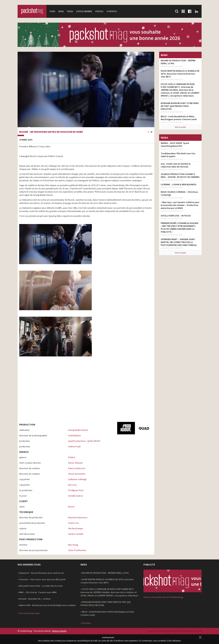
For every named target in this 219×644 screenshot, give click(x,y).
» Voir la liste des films (29, 613)
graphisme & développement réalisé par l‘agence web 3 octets (175, 631)
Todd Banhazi (74, 435)
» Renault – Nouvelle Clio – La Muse (34, 599)
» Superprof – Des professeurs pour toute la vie (41, 573)
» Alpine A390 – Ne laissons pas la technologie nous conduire (47, 605)
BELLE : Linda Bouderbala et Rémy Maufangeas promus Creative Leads (179, 118)
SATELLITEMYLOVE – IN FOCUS (176, 216)
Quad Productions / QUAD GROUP (84, 441)
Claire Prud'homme (77, 550)
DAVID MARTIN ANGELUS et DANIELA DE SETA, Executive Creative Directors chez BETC (180, 74)
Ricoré (71, 507)
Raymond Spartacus (78, 517)
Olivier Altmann (75, 463)
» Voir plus (86, 623)
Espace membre (84, 11)
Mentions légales (59, 631)
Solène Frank (74, 446)
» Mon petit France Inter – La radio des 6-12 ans (40, 586)
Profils (100, 11)
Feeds (70, 11)
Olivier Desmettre (77, 474)
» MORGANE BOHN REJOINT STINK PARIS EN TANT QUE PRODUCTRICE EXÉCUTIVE (106, 604)
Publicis (72, 457)
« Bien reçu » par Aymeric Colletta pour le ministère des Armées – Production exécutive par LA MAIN (180, 205)
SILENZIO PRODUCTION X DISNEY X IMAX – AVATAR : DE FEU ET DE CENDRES (180, 176)
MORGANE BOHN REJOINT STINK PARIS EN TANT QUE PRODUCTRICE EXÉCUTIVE (180, 106)
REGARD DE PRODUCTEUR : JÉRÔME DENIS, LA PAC (178, 62)
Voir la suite (180, 127)
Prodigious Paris (76, 490)
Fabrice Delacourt (77, 468)
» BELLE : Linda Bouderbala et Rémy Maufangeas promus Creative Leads (107, 613)
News (61, 11)
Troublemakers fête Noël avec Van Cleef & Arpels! (178, 155)
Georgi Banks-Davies (78, 430)
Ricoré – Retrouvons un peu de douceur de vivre (51, 132)
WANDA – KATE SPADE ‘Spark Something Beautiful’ (175, 145)
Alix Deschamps (76, 528)
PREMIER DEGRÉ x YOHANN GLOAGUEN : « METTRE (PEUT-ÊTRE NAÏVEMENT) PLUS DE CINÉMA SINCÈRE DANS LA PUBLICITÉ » (180, 227)
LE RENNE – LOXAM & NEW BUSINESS (179, 184)
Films (53, 11)
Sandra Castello (76, 534)
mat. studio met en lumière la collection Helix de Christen (176, 165)
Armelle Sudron (76, 496)
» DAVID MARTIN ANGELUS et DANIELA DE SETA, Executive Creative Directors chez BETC (107, 581)
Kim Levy (72, 485)
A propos (112, 11)
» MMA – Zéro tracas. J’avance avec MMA (37, 592)
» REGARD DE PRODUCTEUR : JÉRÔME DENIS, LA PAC (105, 573)
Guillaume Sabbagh (77, 479)
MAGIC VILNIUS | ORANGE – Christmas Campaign (179, 193)
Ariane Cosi (74, 523)
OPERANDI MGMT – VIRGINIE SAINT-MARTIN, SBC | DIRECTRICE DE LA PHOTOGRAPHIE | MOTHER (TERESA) (179, 242)
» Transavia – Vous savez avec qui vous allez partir (42, 579)
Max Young (73, 545)
